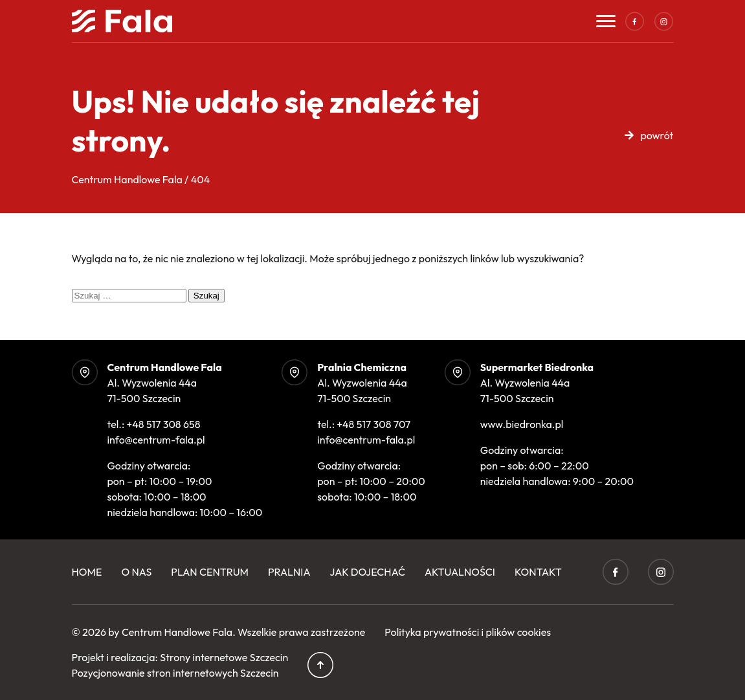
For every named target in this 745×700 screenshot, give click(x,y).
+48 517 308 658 (164, 424)
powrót (657, 135)
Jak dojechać (368, 572)
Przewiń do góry (320, 665)
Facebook (635, 21)
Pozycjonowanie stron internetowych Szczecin (175, 673)
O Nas (136, 572)
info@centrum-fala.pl (156, 440)
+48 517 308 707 (373, 424)
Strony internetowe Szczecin (224, 657)
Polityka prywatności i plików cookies (468, 632)
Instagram (664, 21)
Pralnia (289, 572)
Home (87, 572)
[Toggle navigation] (606, 21)
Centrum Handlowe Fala (177, 632)
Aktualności (460, 572)
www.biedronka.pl (522, 424)
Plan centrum (210, 572)
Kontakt (538, 572)
